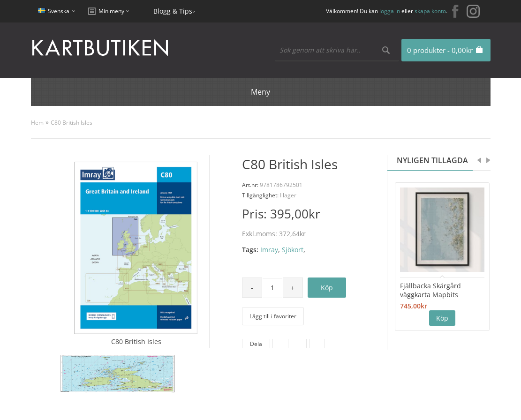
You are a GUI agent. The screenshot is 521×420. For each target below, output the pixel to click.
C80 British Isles (72, 123)
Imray (269, 250)
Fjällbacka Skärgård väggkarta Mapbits (430, 290)
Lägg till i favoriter (273, 316)
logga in (390, 11)
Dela (256, 344)
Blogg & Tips (173, 11)
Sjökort (293, 250)
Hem (37, 123)
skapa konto (430, 11)
